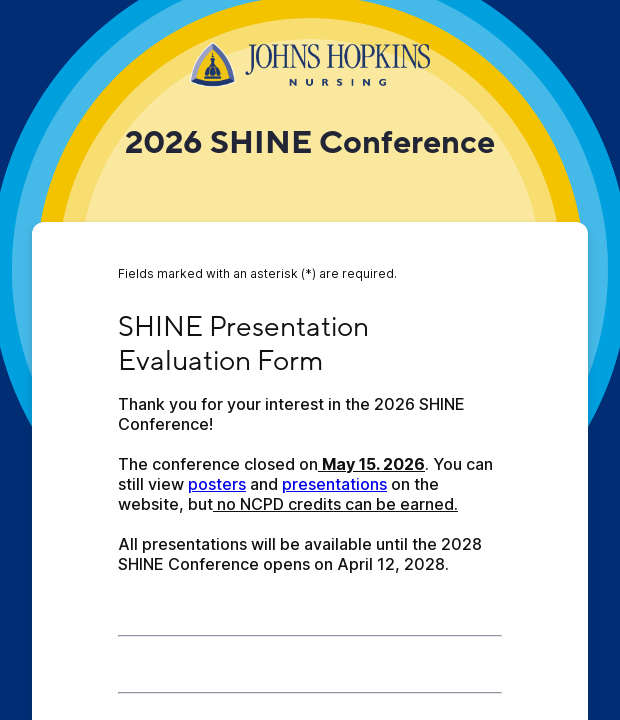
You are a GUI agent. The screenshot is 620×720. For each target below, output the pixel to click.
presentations (334, 484)
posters (217, 484)
